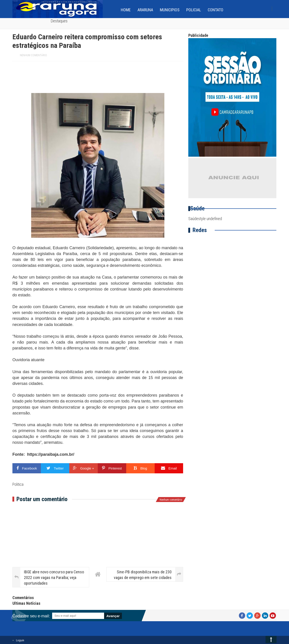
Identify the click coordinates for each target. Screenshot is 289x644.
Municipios (170, 10)
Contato (216, 10)
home (126, 10)
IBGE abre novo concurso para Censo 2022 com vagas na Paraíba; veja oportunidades (54, 578)
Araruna (145, 10)
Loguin (20, 640)
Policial (194, 10)
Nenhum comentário (33, 55)
